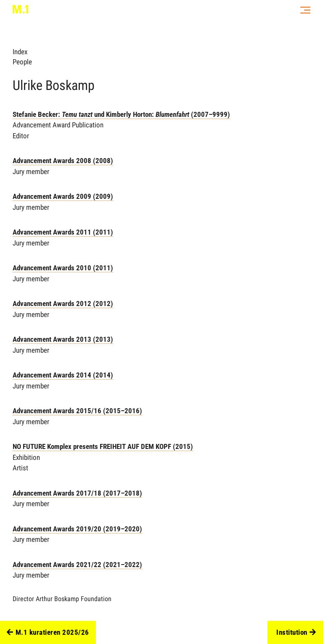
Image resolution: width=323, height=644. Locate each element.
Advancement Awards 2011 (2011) (63, 232)
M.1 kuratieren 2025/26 (48, 633)
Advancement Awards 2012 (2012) (63, 304)
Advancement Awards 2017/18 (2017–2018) (77, 493)
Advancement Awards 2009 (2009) (63, 196)
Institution (296, 633)
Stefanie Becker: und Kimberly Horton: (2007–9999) (121, 114)
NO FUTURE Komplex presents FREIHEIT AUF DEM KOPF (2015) (103, 446)
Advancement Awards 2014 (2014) (63, 375)
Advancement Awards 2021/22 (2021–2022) (77, 565)
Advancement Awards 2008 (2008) (63, 161)
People (22, 62)
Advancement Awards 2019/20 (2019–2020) (77, 529)
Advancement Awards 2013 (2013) (63, 339)
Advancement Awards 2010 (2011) (63, 268)
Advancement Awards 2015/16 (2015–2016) (77, 411)
